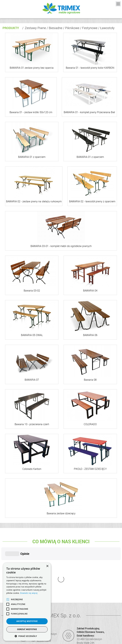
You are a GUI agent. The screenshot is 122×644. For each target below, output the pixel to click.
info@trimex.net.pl (89, 610)
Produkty (11, 28)
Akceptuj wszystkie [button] (27, 621)
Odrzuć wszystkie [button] (27, 629)
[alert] (27, 602)
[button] (27, 636)
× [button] (47, 566)
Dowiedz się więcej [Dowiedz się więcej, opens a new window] (29, 593)
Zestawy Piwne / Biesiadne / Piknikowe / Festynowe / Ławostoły (68, 28)
